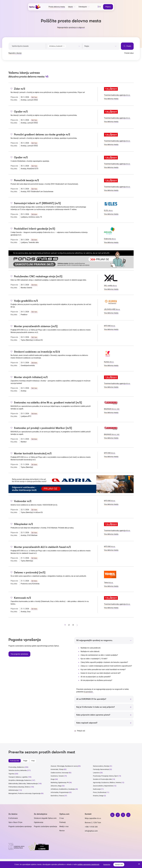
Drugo (53, 779)
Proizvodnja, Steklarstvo (16, 767)
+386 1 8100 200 (91, 827)
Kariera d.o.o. (109, 362)
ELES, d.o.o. (108, 211)
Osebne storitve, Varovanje (59, 773)
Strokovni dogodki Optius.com (45, 818)
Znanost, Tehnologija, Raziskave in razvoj (64, 766)
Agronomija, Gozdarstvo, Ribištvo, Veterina (107, 783)
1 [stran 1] (65, 625)
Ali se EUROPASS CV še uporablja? (91, 699)
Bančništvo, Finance (57, 796)
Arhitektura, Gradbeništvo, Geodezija (63, 789)
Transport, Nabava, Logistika (18, 777)
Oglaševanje (39, 823)
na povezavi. (89, 692)
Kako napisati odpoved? (87, 723)
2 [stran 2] (69, 625)
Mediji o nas (64, 827)
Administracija (13, 790)
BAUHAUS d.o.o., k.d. (112, 409)
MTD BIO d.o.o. (110, 326)
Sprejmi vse (119, 864)
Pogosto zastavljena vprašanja (20, 827)
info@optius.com (91, 831)
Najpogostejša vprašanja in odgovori (71, 27)
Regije (25, 761)
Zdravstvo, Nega (56, 786)
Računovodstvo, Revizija (101, 766)
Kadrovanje (97, 789)
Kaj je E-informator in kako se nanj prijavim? (96, 707)
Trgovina (11, 774)
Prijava (108, 7)
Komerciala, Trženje (57, 770)
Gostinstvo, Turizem (57, 776)
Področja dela (15, 761)
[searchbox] (100, 46)
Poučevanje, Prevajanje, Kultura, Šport (105, 776)
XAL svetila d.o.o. (111, 286)
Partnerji (63, 823)
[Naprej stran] (77, 625)
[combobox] (64, 46)
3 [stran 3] (73, 625)
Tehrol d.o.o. (109, 583)
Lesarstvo (96, 773)
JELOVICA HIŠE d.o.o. (112, 309)
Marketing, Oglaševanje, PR (60, 783)
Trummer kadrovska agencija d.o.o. (117, 95)
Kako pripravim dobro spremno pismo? (93, 715)
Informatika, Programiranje (60, 793)
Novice (62, 831)
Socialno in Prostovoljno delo (102, 779)
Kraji (33, 761)
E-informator (13, 818)
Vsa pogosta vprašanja (19, 654)
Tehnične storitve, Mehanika (18, 771)
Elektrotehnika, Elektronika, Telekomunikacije (23, 784)
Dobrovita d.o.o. (110, 239)
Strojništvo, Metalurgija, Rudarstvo (20, 780)
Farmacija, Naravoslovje (101, 770)
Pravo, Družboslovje (100, 793)
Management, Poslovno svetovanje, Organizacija (24, 794)
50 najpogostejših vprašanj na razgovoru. (94, 640)
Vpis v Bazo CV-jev (15, 823)
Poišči (127, 46)
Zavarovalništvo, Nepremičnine (103, 786)
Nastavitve (107, 864)
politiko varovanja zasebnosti (88, 864)
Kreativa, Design (98, 796)
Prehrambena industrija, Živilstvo (19, 787)
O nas (62, 818)
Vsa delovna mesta (111, 99)
